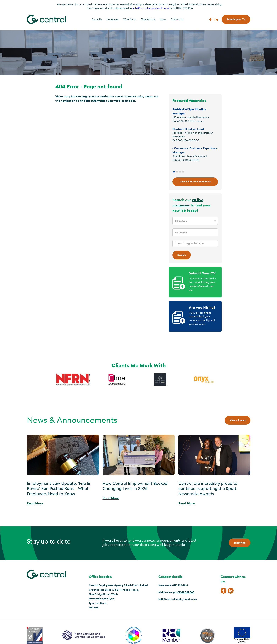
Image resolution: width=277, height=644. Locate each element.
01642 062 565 (186, 592)
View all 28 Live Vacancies (195, 182)
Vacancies (113, 19)
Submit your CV (236, 19)
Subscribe (240, 543)
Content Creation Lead (188, 129)
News (163, 19)
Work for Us (130, 19)
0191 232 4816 (180, 585)
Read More (35, 503)
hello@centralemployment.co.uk (151, 8)
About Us (97, 19)
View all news (238, 420)
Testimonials (148, 19)
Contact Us (177, 19)
